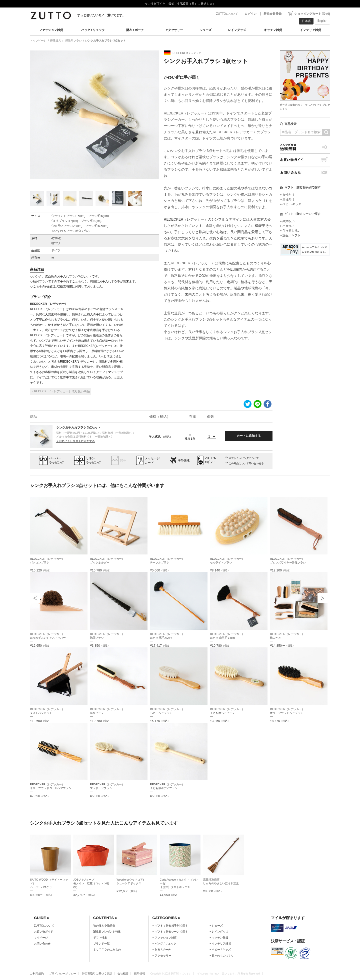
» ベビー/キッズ (291, 204)
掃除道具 (55, 40)
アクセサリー (174, 30)
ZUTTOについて (227, 14)
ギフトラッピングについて (244, 458)
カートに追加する (249, 436)
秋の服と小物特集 (104, 926)
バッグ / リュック (93, 30)
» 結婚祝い (287, 221)
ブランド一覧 (101, 944)
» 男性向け (287, 199)
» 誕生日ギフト (290, 235)
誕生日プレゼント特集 (107, 932)
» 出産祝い (287, 226)
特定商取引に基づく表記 (97, 974)
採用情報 (139, 974)
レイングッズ (237, 30)
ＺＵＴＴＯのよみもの (107, 950)
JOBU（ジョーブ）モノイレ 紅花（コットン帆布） (91, 883)
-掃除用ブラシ (73, 40)
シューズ (205, 30)
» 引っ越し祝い (290, 231)
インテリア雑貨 (310, 30)
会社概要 (123, 974)
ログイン (250, 14)
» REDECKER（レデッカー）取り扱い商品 (61, 391)
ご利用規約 (37, 974)
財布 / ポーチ (135, 30)
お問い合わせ (305, 173)
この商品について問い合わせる (246, 463)
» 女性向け (287, 195)
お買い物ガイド (305, 160)
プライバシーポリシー (63, 974)
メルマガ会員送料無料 (305, 147)
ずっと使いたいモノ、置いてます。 (101, 15)
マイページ (41, 938)
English (322, 21)
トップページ (38, 40)
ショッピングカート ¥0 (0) (312, 14)
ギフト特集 (100, 938)
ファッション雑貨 (51, 30)
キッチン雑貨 (273, 30)
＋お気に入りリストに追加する (75, 441)
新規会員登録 (272, 14)
